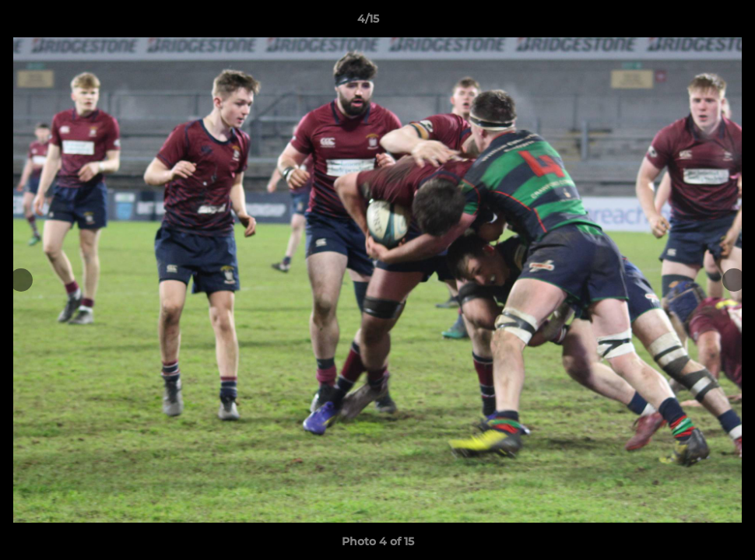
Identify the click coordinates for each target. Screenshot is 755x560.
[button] (690, 23)
